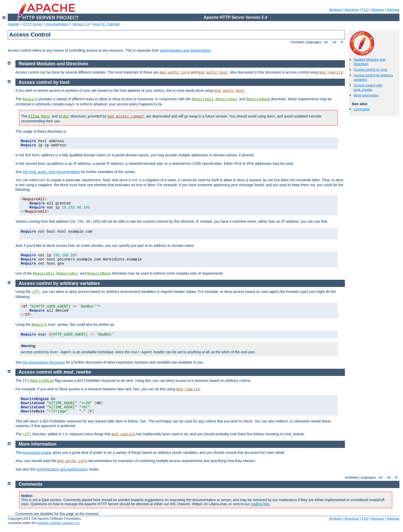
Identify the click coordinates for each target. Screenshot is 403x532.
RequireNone (258, 99)
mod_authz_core (175, 73)
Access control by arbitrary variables (59, 283)
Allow (34, 116)
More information (366, 95)
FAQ (365, 10)
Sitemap (393, 10)
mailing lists (260, 504)
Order (64, 116)
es (334, 42)
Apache (13, 24)
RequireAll (203, 99)
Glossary (378, 10)
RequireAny (226, 99)
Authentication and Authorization (62, 469)
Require (30, 99)
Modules (335, 10)
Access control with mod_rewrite (368, 87)
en (326, 42)
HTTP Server (33, 24)
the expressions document (44, 362)
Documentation (57, 24)
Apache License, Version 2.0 (58, 523)
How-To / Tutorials (106, 24)
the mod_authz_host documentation (52, 172)
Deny (45, 116)
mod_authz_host (213, 73)
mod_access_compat (126, 116)
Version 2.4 (81, 24)
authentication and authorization (185, 50)
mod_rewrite (331, 73)
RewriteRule (42, 381)
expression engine (37, 453)
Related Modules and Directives (54, 64)
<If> (36, 292)
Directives (352, 10)
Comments (362, 109)
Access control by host (370, 70)
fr (342, 42)
